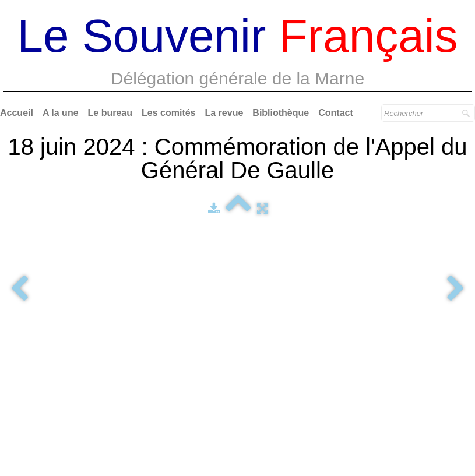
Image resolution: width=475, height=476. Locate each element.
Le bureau (110, 113)
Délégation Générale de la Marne (75, 394)
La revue (224, 113)
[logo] (238, 53)
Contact (336, 113)
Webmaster (237, 373)
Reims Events (431, 357)
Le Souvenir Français (418, 380)
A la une (61, 113)
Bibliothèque (281, 113)
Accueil (17, 113)
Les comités (168, 113)
